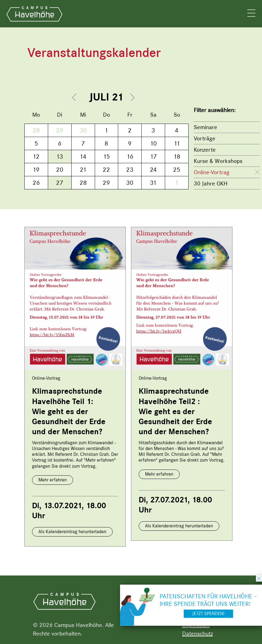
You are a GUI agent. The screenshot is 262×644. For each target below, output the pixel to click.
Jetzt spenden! (208, 614)
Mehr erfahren (53, 480)
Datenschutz (198, 633)
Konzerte (205, 150)
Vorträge (205, 138)
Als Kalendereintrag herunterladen (72, 532)
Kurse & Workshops (218, 161)
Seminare (205, 127)
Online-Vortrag (212, 172)
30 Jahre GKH (211, 183)
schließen (259, 579)
